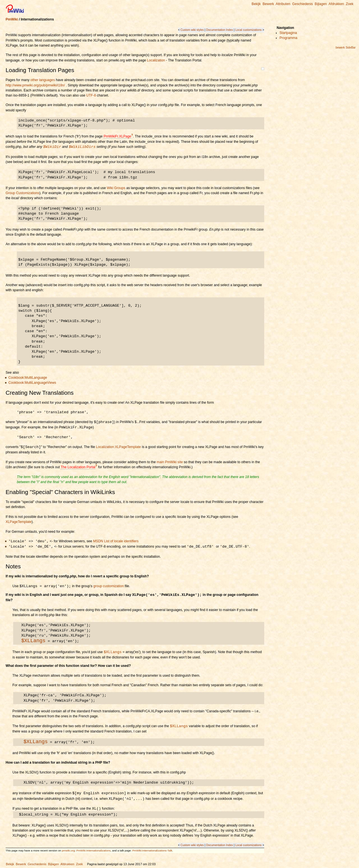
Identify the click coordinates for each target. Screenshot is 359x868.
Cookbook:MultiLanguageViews (32, 383)
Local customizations (248, 30)
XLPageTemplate (19, 522)
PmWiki (12, 19)
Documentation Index (220, 30)
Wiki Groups (116, 188)
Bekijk (256, 4)
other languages (43, 80)
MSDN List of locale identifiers (116, 541)
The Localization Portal (78, 467)
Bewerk (268, 4)
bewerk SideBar (346, 48)
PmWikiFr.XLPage (117, 136)
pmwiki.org (68, 850)
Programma (288, 38)
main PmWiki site (170, 462)
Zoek (350, 4)
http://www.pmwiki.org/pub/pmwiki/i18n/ (35, 85)
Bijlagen (321, 4)
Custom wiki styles (192, 30)
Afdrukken (336, 4)
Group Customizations (22, 193)
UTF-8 (91, 95)
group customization (109, 586)
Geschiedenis (303, 4)
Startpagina (288, 33)
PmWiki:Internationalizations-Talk (152, 850)
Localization (156, 60)
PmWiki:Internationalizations (93, 850)
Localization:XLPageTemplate (118, 447)
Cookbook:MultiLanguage (28, 378)
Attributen (283, 4)
